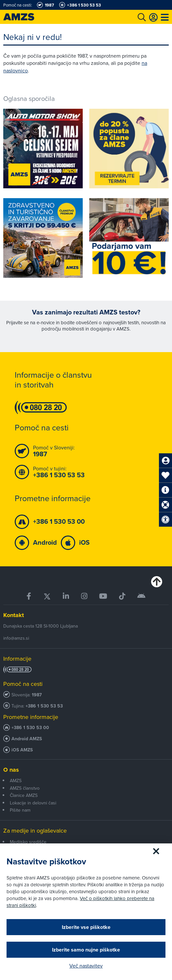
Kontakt (14, 615)
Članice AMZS (24, 795)
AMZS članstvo (25, 788)
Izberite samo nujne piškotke (86, 950)
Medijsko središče (28, 842)
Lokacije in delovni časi (33, 803)
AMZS (16, 781)
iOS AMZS (22, 750)
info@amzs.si (16, 638)
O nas (11, 770)
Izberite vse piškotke (86, 927)
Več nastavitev (86, 966)
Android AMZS (27, 739)
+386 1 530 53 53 (44, 706)
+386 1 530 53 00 (30, 728)
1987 (37, 695)
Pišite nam (20, 810)
